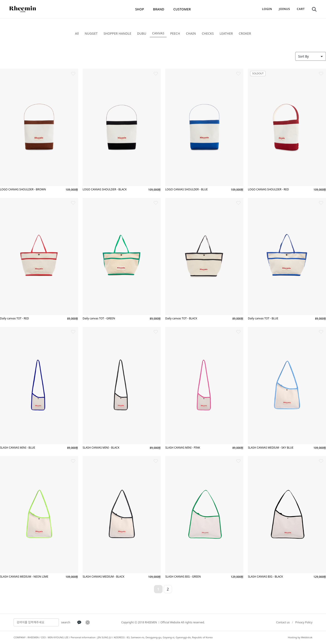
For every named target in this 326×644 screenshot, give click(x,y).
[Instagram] (88, 622)
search (66, 622)
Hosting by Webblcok (300, 637)
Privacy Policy (304, 622)
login (267, 9)
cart (301, 9)
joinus (284, 9)
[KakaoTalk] (79, 622)
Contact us (283, 622)
